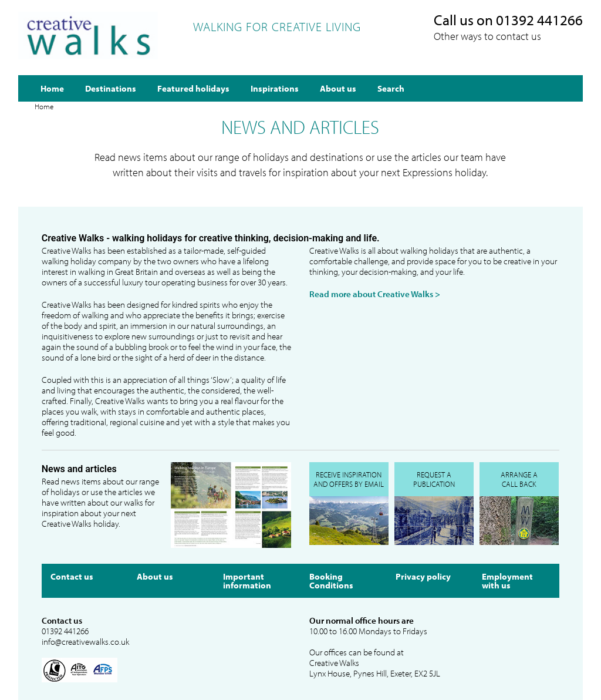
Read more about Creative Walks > (375, 294)
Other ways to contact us (487, 36)
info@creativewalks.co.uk (85, 642)
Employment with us (507, 581)
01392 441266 (65, 631)
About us (155, 576)
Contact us (72, 576)
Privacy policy (423, 576)
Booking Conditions (331, 581)
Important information (247, 581)
